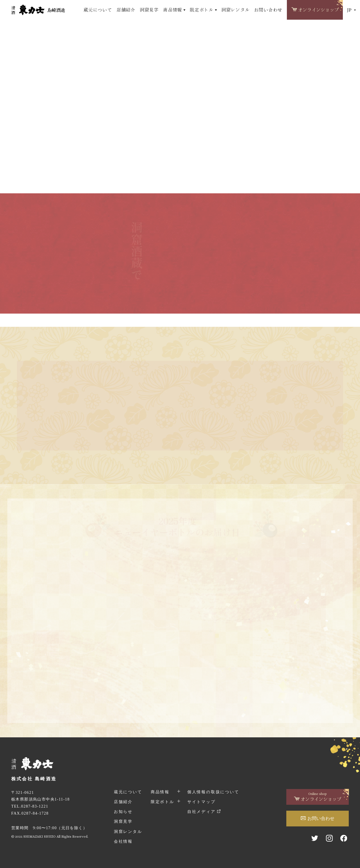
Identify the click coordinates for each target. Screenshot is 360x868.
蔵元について (98, 10)
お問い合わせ (268, 10)
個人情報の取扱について (213, 792)
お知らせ (123, 812)
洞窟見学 (149, 10)
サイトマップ (202, 802)
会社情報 (123, 841)
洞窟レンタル (236, 10)
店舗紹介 (126, 10)
